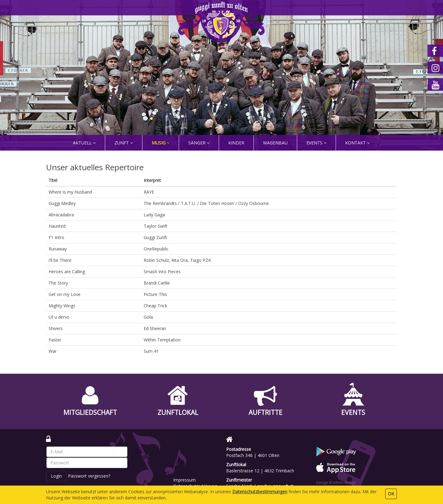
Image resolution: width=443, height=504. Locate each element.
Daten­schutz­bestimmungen (260, 492)
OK (391, 494)
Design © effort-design (336, 483)
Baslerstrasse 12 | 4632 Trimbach (260, 471)
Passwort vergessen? (89, 476)
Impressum (184, 480)
